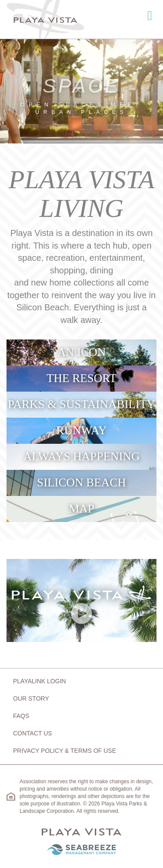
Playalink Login (40, 681)
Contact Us (33, 733)
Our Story (31, 698)
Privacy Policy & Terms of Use (65, 751)
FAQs (21, 716)
